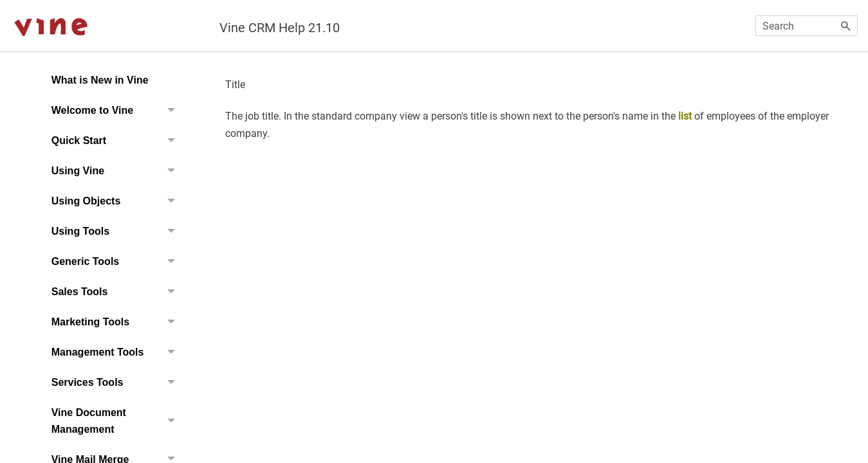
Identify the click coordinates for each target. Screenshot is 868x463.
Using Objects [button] (117, 201)
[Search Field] (807, 26)
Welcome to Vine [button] (117, 110)
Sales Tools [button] (117, 292)
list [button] (685, 116)
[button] (846, 26)
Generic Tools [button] (117, 261)
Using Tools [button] (117, 231)
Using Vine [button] (117, 171)
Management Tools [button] (117, 352)
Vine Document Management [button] (117, 421)
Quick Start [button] (117, 141)
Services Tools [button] (117, 382)
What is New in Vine (100, 80)
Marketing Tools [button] (117, 322)
